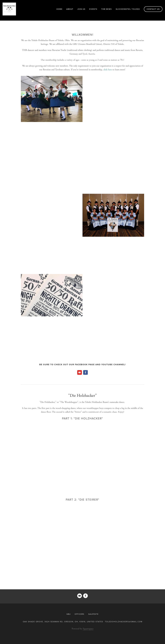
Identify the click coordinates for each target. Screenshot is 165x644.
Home (59, 9)
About (70, 9)
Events (93, 9)
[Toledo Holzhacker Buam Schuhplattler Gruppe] (85, 372)
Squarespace (88, 629)
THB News (107, 9)
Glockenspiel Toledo (128, 9)
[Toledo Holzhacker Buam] (80, 372)
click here (108, 70)
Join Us (81, 9)
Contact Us (153, 9)
